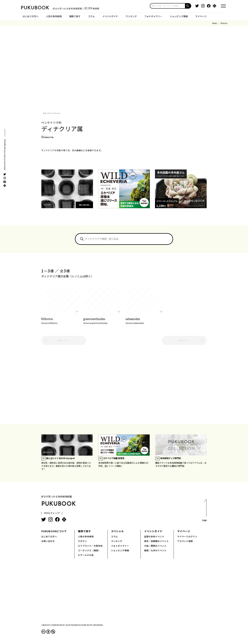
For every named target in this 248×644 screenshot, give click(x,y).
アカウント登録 (185, 541)
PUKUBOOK (38, 8)
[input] (168, 6)
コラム (91, 16)
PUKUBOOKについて (54, 531)
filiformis (61, 320)
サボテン (82, 541)
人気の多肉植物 (54, 16)
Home (214, 23)
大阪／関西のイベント (155, 546)
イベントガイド (110, 16)
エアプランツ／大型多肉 (90, 546)
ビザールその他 (86, 555)
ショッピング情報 (179, 16)
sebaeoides (145, 320)
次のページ (184, 340)
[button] (188, 6)
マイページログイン (187, 536)
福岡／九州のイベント (155, 550)
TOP (204, 511)
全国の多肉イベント (154, 536)
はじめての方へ (31, 16)
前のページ (64, 340)
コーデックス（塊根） (89, 550)
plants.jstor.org (53, 113)
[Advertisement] (124, 386)
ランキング (131, 16)
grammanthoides (103, 320)
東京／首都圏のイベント (156, 541)
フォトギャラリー (153, 16)
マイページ (201, 16)
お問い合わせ (48, 541)
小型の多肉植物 (86, 536)
